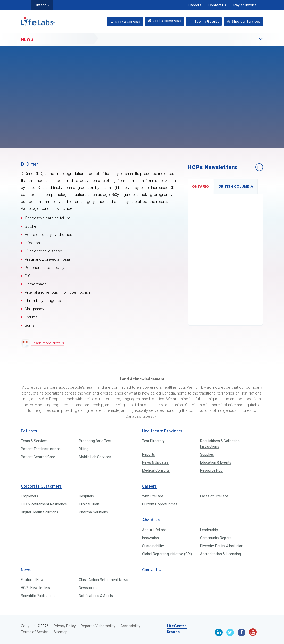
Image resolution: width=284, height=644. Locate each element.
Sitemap (61, 632)
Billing (84, 449)
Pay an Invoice (245, 5)
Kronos (173, 632)
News (27, 39)
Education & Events (216, 462)
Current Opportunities (160, 504)
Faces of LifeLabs (214, 496)
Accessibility (130, 626)
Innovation (151, 538)
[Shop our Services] (243, 21)
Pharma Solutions (93, 512)
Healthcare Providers (162, 431)
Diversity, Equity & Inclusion (222, 546)
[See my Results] (203, 21)
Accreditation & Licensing (220, 554)
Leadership (209, 530)
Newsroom (88, 588)
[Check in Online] (162, 21)
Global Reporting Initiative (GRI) (167, 554)
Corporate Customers (41, 486)
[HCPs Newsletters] (259, 167)
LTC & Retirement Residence (44, 504)
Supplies (207, 454)
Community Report (215, 538)
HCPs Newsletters (35, 588)
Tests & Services (34, 441)
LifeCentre (177, 626)
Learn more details (48, 343)
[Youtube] (253, 632)
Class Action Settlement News (103, 580)
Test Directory (153, 441)
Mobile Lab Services (95, 457)
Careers (195, 5)
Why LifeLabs (153, 496)
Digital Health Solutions (40, 512)
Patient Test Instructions (41, 449)
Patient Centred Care (38, 457)
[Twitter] (230, 632)
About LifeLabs (154, 530)
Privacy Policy (65, 626)
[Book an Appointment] (122, 21)
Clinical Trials (89, 504)
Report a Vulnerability (98, 626)
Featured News (33, 580)
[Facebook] (241, 632)
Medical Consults (156, 470)
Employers (30, 496)
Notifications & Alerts (96, 596)
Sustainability (153, 546)
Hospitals (86, 496)
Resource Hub (211, 470)
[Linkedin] (219, 632)
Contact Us (217, 5)
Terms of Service (35, 632)
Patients (29, 431)
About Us (151, 520)
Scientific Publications (39, 596)
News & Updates (155, 462)
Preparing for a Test (95, 441)
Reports (148, 454)
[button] (250, 39)
